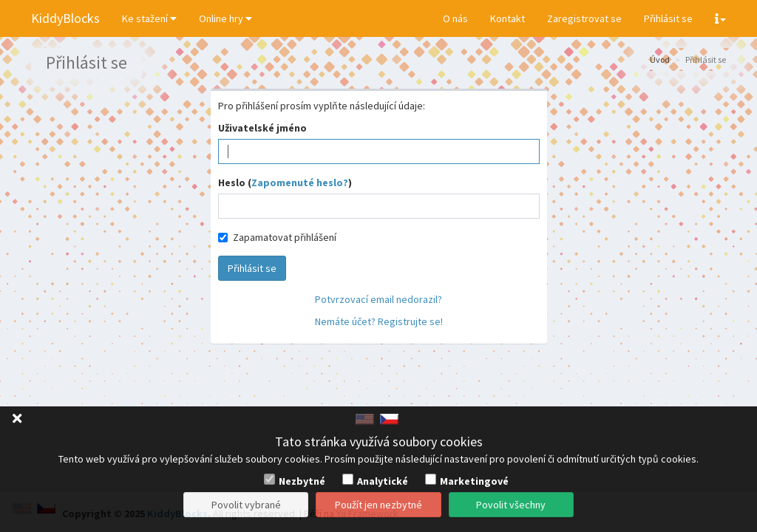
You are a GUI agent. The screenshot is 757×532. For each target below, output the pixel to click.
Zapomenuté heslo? (300, 183)
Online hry (225, 18)
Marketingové (474, 481)
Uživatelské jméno (262, 128)
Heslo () (285, 183)
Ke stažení (149, 18)
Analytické (383, 481)
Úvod (660, 59)
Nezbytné (302, 481)
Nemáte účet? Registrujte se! (379, 321)
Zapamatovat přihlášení (277, 237)
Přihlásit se (668, 18)
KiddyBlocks (65, 18)
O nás (455, 18)
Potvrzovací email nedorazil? (378, 299)
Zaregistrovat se (584, 18)
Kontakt (508, 18)
